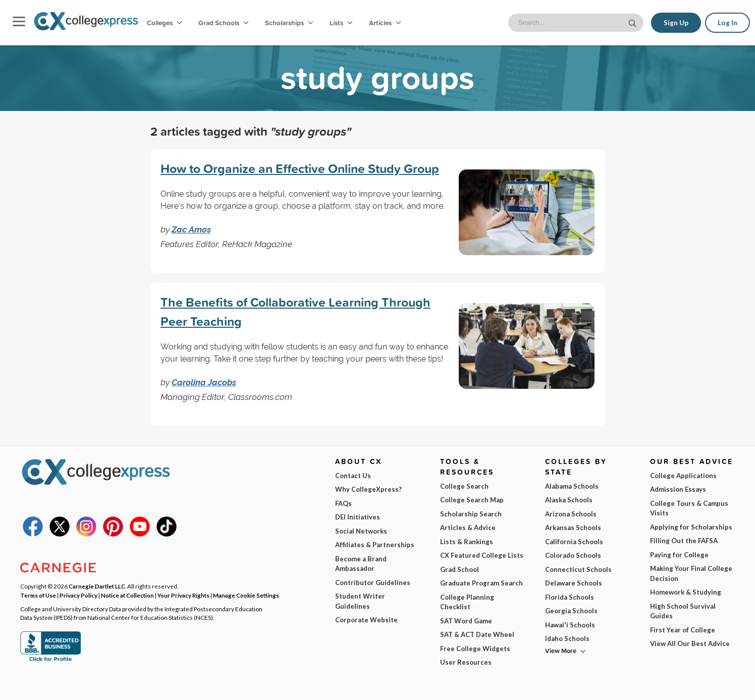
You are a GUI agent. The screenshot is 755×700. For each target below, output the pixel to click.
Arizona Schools (571, 514)
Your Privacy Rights (183, 595)
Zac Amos (191, 229)
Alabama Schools (572, 486)
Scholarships (289, 23)
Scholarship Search (471, 514)
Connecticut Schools (578, 569)
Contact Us (353, 476)
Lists (341, 23)
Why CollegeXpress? (368, 489)
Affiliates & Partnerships (375, 545)
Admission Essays (678, 489)
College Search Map (472, 500)
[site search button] (633, 22)
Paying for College (679, 555)
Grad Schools (223, 23)
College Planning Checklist (467, 602)
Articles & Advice (468, 528)
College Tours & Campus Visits (689, 508)
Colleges (164, 23)
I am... (506, 623)
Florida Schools (570, 597)
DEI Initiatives (358, 517)
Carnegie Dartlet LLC (97, 586)
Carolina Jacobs (204, 382)
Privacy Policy (178, 684)
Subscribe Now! (591, 667)
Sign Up (676, 23)
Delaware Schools (574, 583)
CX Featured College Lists (482, 555)
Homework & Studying (686, 592)
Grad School (460, 569)
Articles (385, 23)
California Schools (574, 542)
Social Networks (361, 531)
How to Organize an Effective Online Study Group (300, 168)
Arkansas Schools (573, 528)
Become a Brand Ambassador (361, 564)
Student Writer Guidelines (360, 601)
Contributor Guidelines (373, 582)
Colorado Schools (573, 555)
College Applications (683, 476)
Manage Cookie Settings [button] (246, 595)
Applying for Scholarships (691, 527)
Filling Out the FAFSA (684, 541)
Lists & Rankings (467, 542)
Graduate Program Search (481, 583)
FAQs (343, 503)
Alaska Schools (569, 500)
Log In (727, 23)
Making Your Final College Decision (691, 573)
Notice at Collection (127, 595)
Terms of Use (121, 684)
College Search (464, 486)
